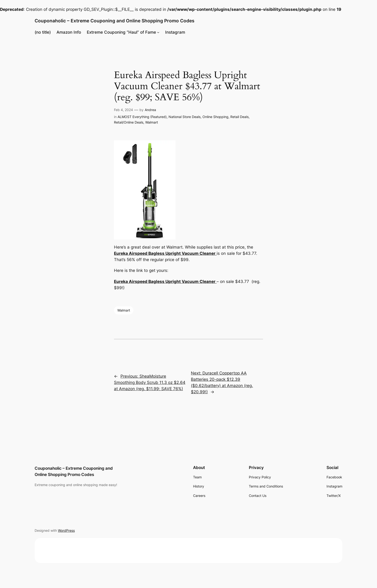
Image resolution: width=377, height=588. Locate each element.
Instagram (175, 32)
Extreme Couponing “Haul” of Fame (121, 32)
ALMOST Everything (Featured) (142, 117)
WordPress (66, 530)
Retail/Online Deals (129, 122)
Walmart (152, 122)
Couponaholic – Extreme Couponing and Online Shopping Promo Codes (114, 21)
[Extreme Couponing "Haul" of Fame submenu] (158, 32)
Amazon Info (69, 32)
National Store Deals (185, 117)
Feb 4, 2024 (123, 110)
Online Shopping (215, 117)
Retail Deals (239, 117)
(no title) (43, 32)
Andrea (150, 110)
